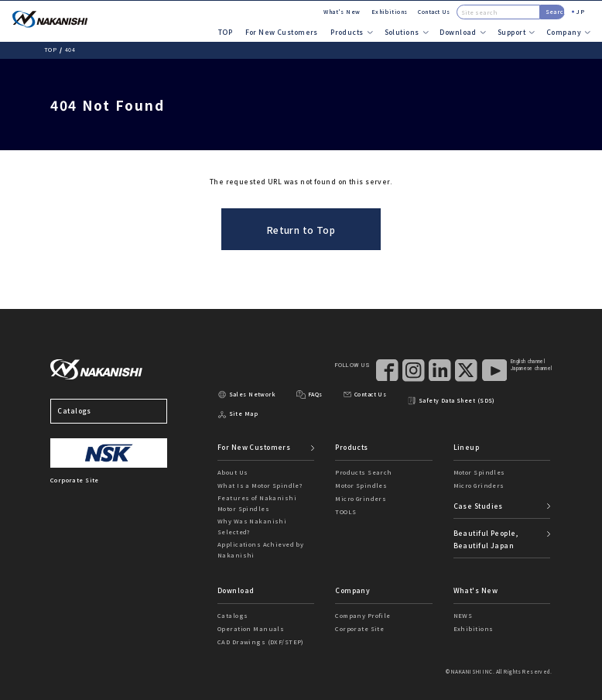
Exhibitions (390, 12)
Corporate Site (359, 628)
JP (580, 11)
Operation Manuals (251, 628)
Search (555, 11)
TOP (225, 32)
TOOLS (345, 511)
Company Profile (363, 615)
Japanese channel (531, 369)
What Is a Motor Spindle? (260, 485)
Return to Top (301, 230)
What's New (342, 12)
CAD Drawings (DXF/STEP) (261, 642)
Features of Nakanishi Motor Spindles (257, 503)
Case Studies (478, 506)
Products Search (363, 472)
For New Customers (282, 32)
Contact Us (434, 12)
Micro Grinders (361, 498)
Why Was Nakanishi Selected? (252, 526)
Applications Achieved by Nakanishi (260, 549)
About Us (233, 472)
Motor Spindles (361, 485)
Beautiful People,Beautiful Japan (486, 539)
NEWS (463, 615)
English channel (528, 362)
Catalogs (109, 411)
